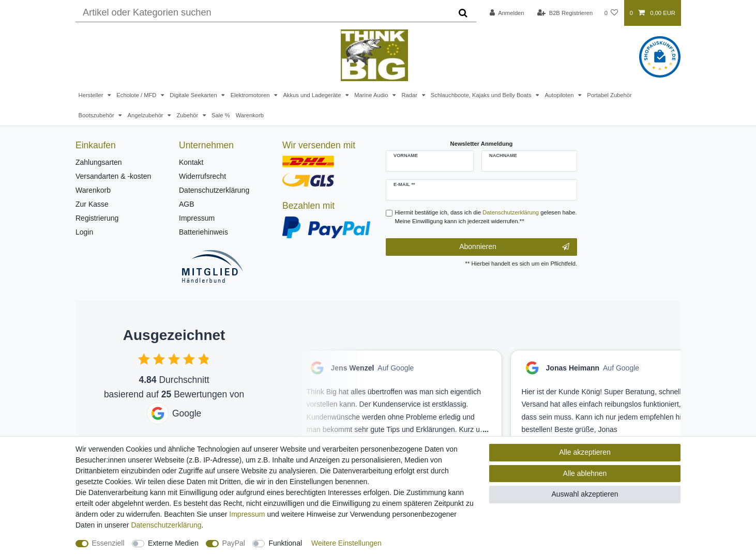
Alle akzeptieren (585, 452)
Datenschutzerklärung (214, 190)
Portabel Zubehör (609, 95)
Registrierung (97, 218)
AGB (187, 204)
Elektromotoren (251, 95)
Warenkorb (250, 115)
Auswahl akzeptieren (585, 494)
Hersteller (92, 95)
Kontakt (191, 162)
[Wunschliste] (611, 13)
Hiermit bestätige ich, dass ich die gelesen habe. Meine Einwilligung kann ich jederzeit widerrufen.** (486, 217)
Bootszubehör (97, 115)
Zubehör (188, 115)
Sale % (221, 115)
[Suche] (463, 13)
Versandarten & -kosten (113, 176)
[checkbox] (144, 359)
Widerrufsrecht (202, 176)
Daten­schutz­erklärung (166, 525)
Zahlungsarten (99, 162)
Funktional (285, 543)
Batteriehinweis (203, 232)
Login (84, 232)
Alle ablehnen (585, 473)
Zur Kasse (92, 204)
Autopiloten (560, 95)
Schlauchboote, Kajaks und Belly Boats (482, 95)
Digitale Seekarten (194, 95)
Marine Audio (372, 95)
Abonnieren (514, 247)
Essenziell (108, 543)
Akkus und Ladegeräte (313, 95)
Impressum (197, 218)
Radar (410, 95)
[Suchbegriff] (263, 13)
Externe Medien (173, 543)
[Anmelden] (507, 13)
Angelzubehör (146, 115)
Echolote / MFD (137, 95)
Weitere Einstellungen (346, 543)
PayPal (234, 543)
